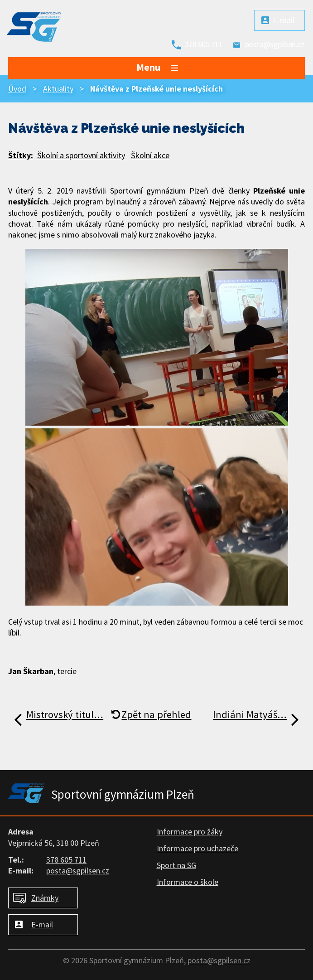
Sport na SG (176, 865)
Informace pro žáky (190, 832)
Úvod (17, 89)
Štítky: (21, 155)
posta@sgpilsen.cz (275, 44)
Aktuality (58, 89)
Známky (45, 898)
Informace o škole (188, 882)
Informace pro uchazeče (197, 848)
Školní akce (150, 155)
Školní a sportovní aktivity (81, 155)
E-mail (284, 20)
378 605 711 (204, 44)
